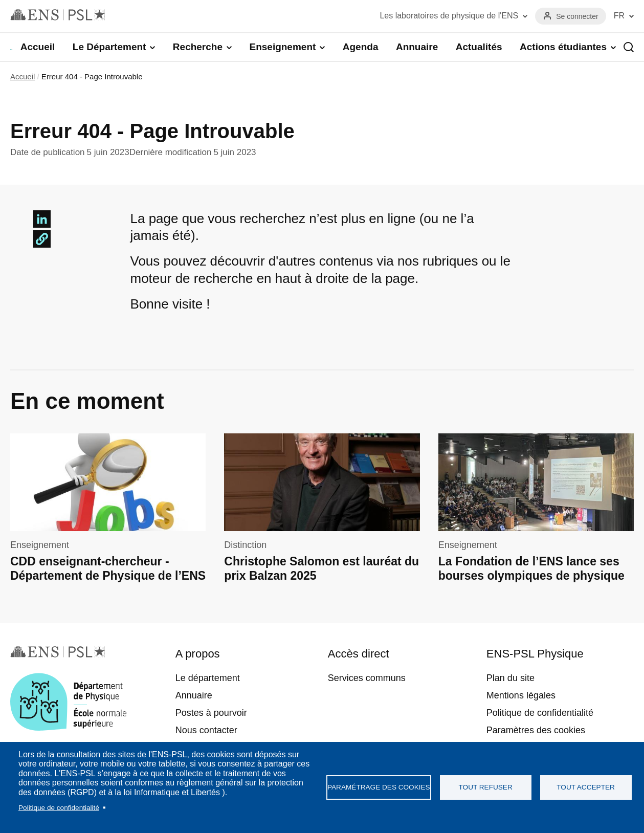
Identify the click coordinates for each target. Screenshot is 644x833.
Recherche (198, 47)
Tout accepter (586, 787)
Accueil (38, 47)
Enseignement (282, 47)
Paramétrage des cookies (379, 787)
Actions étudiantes (563, 47)
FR (619, 16)
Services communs (367, 678)
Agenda (361, 47)
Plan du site (510, 678)
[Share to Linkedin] (42, 219)
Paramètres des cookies (536, 730)
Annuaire (417, 47)
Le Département (109, 47)
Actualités (479, 47)
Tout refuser (486, 787)
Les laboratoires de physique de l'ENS (449, 16)
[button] (42, 239)
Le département (208, 678)
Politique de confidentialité (59, 808)
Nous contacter (206, 730)
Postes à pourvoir (211, 713)
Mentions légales (521, 695)
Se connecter (577, 16)
